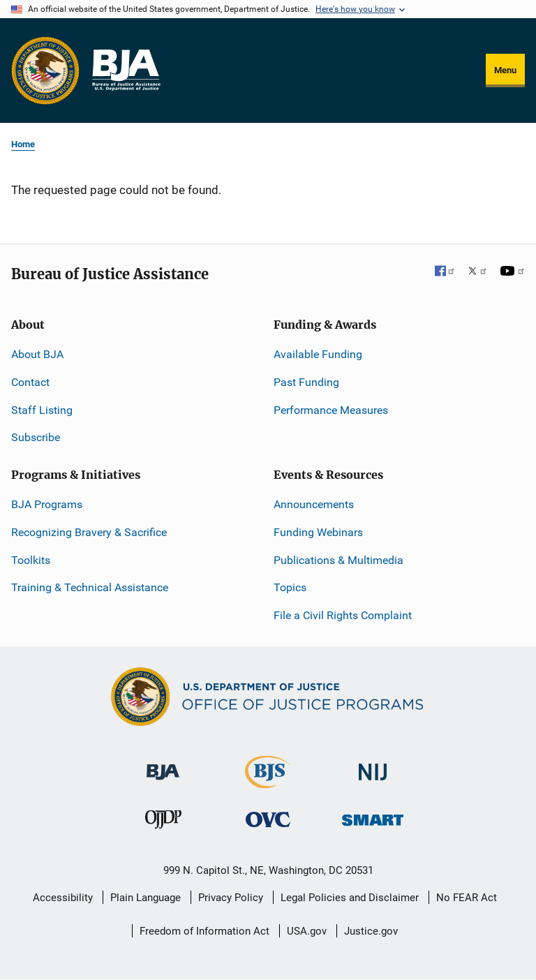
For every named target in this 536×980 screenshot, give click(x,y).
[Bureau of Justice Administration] (163, 765)
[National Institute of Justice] (373, 766)
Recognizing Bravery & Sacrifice (89, 532)
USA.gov (307, 931)
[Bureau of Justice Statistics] (268, 782)
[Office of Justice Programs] (45, 70)
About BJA (37, 354)
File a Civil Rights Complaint (343, 615)
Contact (30, 382)
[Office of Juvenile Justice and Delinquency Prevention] (163, 823)
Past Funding (306, 382)
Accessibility (63, 898)
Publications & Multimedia (338, 560)
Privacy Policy (231, 898)
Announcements (314, 504)
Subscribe (36, 437)
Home (23, 144)
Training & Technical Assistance (90, 587)
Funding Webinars (318, 532)
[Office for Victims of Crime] (268, 819)
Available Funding (318, 354)
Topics (290, 587)
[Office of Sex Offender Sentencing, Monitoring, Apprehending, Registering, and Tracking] (373, 816)
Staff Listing (42, 410)
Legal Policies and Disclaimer (350, 898)
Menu (505, 70)
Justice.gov (371, 931)
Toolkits (31, 560)
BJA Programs (47, 504)
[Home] (126, 70)
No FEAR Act (467, 898)
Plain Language (146, 898)
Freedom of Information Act (204, 931)
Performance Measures (331, 410)
